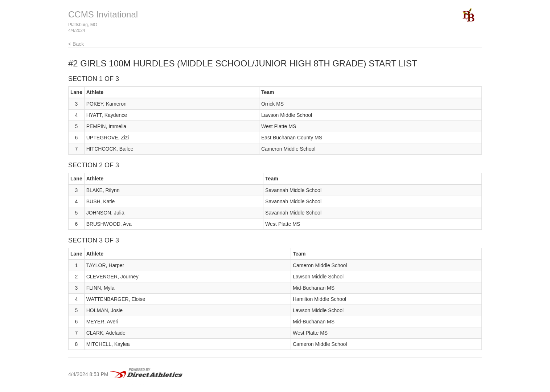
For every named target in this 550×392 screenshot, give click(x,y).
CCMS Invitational (103, 14)
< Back (76, 44)
